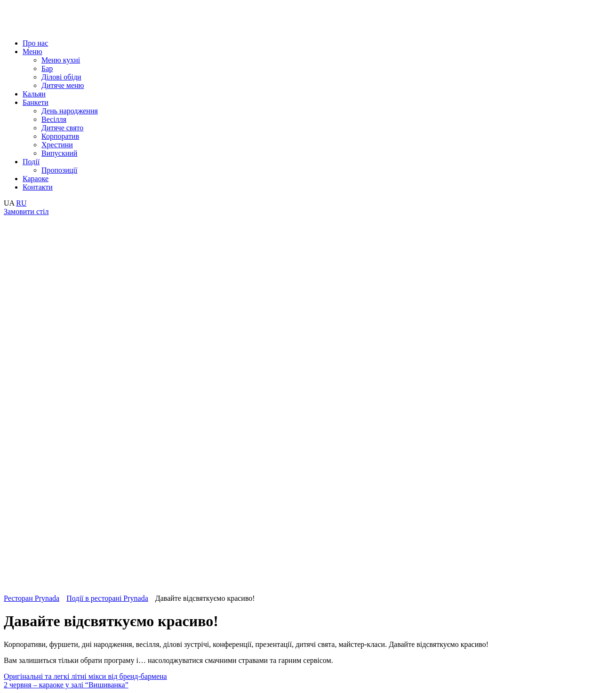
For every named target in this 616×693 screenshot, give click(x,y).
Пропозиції (59, 170)
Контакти (38, 187)
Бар (47, 68)
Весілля (54, 119)
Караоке (36, 179)
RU (21, 203)
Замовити (26, 211)
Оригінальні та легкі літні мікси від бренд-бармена (85, 676)
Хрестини (57, 145)
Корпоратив (60, 136)
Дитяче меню (63, 85)
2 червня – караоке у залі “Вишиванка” (66, 685)
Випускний (59, 153)
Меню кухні (61, 60)
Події (31, 162)
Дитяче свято (62, 128)
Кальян (34, 94)
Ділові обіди (61, 77)
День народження (70, 111)
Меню (32, 52)
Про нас (35, 43)
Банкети (36, 102)
